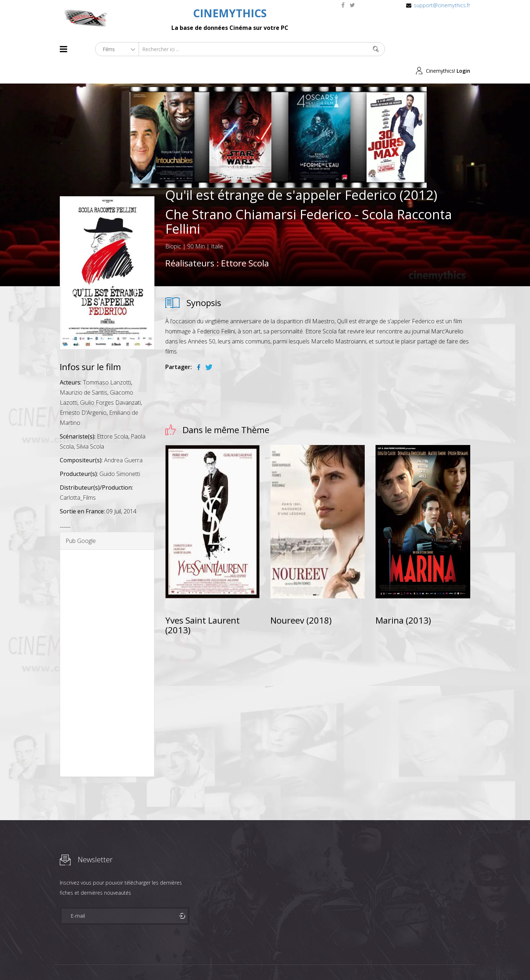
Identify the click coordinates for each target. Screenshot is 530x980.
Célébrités (106, 961)
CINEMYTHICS (230, 13)
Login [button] (463, 49)
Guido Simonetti (120, 452)
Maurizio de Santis (84, 371)
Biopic (173, 225)
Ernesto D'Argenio (83, 391)
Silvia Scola (90, 425)
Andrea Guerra (123, 439)
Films (82, 961)
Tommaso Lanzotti (107, 361)
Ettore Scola (245, 242)
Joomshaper (327, 961)
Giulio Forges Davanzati (110, 381)
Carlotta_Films (78, 476)
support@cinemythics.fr (442, 5)
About (61, 961)
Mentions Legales (145, 961)
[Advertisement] (107, 642)
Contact (182, 961)
